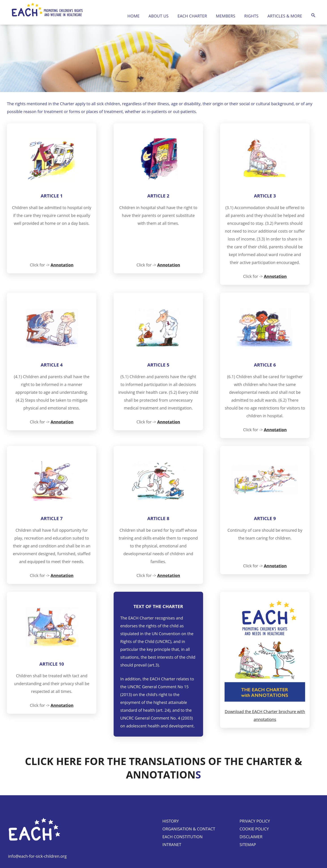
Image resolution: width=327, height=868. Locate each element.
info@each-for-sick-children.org (37, 856)
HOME (134, 16)
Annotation (62, 265)
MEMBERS (226, 16)
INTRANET (172, 844)
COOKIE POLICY (254, 829)
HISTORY (171, 821)
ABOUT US (159, 16)
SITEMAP (248, 844)
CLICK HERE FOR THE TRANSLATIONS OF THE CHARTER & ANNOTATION (163, 768)
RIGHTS (251, 16)
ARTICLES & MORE (285, 16)
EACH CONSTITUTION (183, 837)
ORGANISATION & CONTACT (189, 829)
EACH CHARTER (192, 16)
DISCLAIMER (251, 837)
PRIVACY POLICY (255, 821)
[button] (313, 15)
